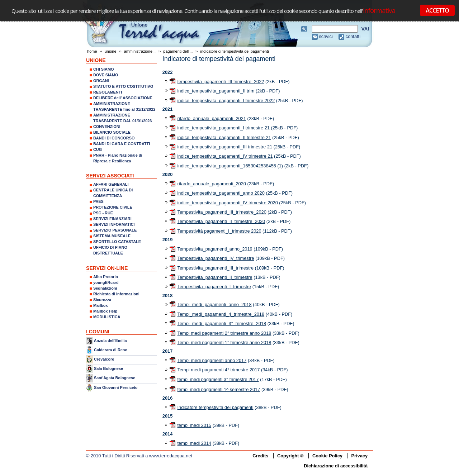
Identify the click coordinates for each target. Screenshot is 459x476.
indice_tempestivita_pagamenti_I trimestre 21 (224, 128)
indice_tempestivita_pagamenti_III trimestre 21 (225, 147)
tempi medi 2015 (195, 425)
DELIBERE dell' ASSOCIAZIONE (123, 98)
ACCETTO (437, 10)
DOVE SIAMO (106, 75)
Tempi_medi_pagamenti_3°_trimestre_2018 (222, 323)
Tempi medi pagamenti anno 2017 (212, 360)
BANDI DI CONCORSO (114, 138)
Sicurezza (102, 300)
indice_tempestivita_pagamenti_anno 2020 (221, 193)
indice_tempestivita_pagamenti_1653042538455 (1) (230, 166)
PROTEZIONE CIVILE (113, 207)
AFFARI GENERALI (111, 184)
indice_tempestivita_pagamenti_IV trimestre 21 (225, 156)
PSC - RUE (103, 213)
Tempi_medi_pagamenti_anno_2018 (215, 304)
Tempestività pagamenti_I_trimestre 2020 (219, 231)
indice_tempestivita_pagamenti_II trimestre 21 (224, 137)
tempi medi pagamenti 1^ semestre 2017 (219, 389)
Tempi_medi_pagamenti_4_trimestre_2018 (221, 314)
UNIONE (111, 51)
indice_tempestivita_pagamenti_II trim (216, 91)
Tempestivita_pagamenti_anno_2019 (215, 249)
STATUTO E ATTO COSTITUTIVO (123, 86)
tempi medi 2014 (195, 443)
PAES (98, 201)
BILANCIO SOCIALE (112, 132)
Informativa (379, 10)
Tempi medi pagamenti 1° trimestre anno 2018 (224, 342)
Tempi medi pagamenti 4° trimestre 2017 (219, 370)
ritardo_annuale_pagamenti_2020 (212, 184)
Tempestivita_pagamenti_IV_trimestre (216, 258)
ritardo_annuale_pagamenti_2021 (212, 118)
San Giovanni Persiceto (116, 387)
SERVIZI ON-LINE (107, 268)
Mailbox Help (105, 311)
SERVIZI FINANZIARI (112, 219)
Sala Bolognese (108, 368)
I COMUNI (98, 332)
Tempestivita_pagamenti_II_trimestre (215, 277)
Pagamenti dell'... (178, 51)
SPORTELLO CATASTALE (117, 242)
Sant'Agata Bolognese (115, 378)
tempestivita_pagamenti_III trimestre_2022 (221, 82)
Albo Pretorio (106, 277)
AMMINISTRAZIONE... (140, 51)
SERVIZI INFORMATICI (114, 224)
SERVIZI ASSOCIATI (110, 176)
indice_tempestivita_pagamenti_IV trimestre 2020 (228, 203)
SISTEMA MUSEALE (112, 236)
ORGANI (101, 81)
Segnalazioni (105, 288)
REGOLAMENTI (108, 92)
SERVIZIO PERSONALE (115, 230)
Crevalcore (104, 359)
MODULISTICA (107, 317)
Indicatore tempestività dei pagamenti (216, 407)
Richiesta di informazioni (116, 294)
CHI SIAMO (103, 69)
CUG (98, 149)
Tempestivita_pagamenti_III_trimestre (216, 268)
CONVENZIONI (107, 127)
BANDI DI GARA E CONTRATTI (122, 144)
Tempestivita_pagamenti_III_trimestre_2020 (222, 212)
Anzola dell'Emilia (110, 341)
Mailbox (100, 305)
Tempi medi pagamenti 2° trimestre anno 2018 (224, 333)
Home (92, 51)
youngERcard (106, 282)
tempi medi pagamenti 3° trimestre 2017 (218, 379)
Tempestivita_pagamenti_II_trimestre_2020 (221, 221)
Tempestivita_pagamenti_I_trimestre (214, 287)
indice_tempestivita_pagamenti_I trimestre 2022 (226, 101)
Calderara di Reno (111, 349)
